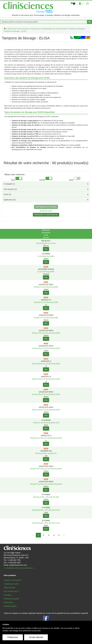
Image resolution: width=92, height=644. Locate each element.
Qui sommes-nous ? (11, 591)
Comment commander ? (13, 580)
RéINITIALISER (46, 211)
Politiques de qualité (11, 599)
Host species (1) (10, 189)
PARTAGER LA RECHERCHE (46, 215)
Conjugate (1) (9, 184)
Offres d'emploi (9, 588)
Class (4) (7, 194)
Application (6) (10, 200)
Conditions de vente (11, 584)
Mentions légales (10, 606)
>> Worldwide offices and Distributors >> (19, 568)
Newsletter (8, 595)
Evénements (8, 602)
